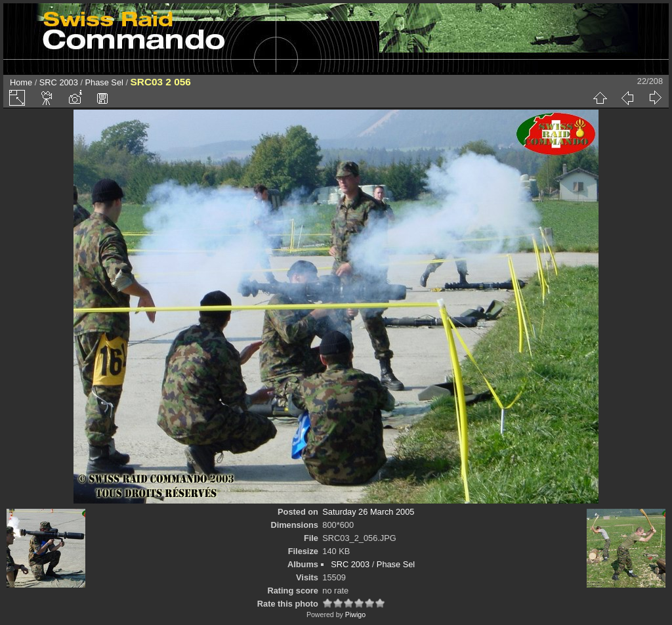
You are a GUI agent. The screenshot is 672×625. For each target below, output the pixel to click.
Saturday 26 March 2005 (368, 512)
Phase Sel (104, 82)
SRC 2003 (59, 82)
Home (21, 82)
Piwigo (355, 614)
